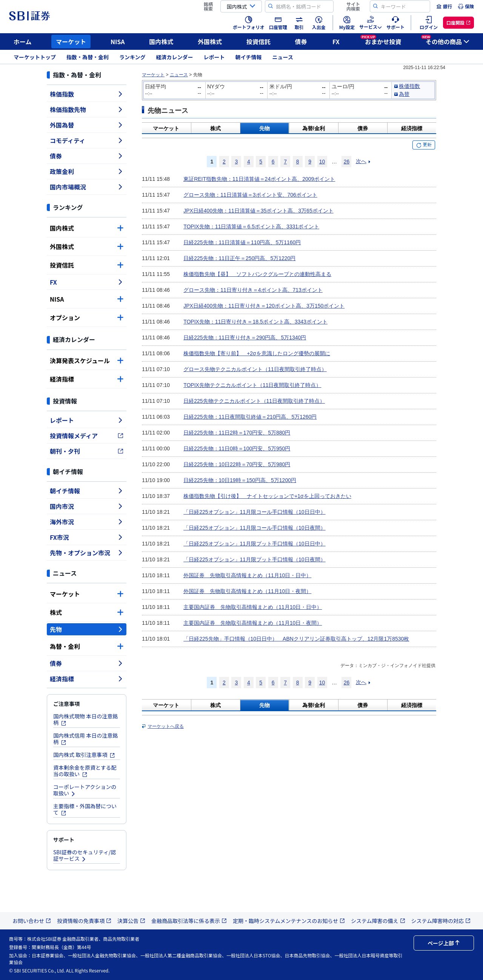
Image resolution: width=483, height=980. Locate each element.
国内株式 (161, 42)
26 (347, 162)
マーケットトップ (35, 57)
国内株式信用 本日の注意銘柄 (85, 739)
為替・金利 (87, 646)
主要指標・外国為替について (85, 809)
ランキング (132, 57)
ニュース (283, 57)
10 (322, 162)
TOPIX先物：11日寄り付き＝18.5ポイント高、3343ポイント (255, 322)
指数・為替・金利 (88, 57)
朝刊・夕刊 (87, 451)
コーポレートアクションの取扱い (85, 790)
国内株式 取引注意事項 (84, 755)
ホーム (23, 42)
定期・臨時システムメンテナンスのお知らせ (289, 921)
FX (336, 42)
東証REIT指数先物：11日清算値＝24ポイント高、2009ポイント (259, 179)
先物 (87, 629)
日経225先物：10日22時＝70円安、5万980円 (237, 464)
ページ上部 (444, 943)
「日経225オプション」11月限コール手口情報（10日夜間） (255, 528)
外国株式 (210, 42)
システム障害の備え (378, 921)
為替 (404, 94)
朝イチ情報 (249, 57)
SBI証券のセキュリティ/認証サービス (85, 855)
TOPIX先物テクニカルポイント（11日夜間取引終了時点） (252, 385)
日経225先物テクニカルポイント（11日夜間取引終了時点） (254, 401)
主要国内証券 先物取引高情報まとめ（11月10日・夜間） (253, 623)
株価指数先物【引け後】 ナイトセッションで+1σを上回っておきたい (267, 496)
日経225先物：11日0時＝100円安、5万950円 (237, 448)
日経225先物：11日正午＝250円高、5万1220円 (239, 258)
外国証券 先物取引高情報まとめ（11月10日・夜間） (247, 591)
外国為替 (87, 125)
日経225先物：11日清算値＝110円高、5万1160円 (242, 242)
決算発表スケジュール (87, 361)
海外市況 (87, 522)
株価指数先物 (87, 109)
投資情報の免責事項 (84, 921)
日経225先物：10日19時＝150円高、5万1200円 (240, 480)
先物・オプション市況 (87, 553)
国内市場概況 (87, 187)
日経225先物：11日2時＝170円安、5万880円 (237, 433)
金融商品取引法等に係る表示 (189, 921)
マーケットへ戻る (166, 726)
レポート (214, 57)
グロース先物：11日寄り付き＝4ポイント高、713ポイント (253, 290)
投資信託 (258, 42)
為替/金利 (314, 128)
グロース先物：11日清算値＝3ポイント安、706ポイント (250, 195)
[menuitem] (444, 6)
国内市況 (87, 506)
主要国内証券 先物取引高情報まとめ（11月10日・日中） (253, 607)
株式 (87, 612)
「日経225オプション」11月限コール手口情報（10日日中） (255, 512)
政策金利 (87, 171)
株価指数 (87, 94)
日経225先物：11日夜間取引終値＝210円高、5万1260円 (250, 417)
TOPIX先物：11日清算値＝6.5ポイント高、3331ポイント (251, 227)
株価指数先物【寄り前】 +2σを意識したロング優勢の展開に (257, 353)
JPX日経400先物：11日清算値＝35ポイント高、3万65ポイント (258, 211)
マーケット (71, 42)
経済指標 (87, 379)
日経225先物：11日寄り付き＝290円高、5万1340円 (245, 337)
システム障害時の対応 (441, 921)
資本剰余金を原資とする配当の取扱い (85, 771)
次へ (361, 161)
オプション (87, 317)
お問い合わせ (32, 921)
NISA (118, 42)
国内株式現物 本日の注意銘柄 (85, 719)
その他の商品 (445, 40)
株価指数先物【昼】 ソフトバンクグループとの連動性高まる (257, 274)
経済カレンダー (175, 57)
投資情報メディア (87, 436)
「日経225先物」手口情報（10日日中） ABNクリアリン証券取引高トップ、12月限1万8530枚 (296, 639)
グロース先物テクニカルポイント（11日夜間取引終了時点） (255, 369)
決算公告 (131, 921)
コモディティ (87, 140)
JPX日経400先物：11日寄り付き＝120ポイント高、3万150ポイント (264, 306)
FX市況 (87, 537)
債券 (301, 42)
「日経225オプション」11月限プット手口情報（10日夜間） (255, 559)
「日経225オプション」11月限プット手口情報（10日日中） (255, 544)
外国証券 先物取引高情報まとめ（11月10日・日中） (247, 575)
